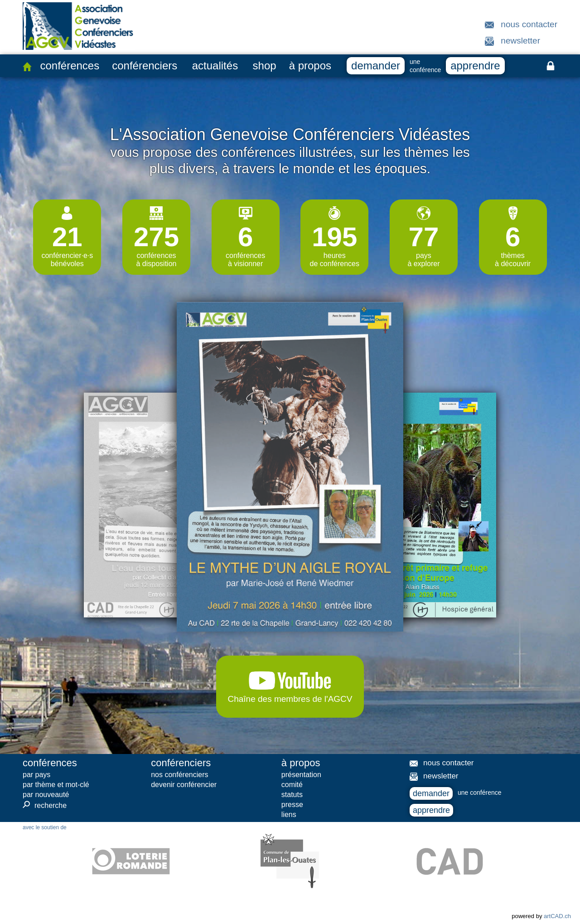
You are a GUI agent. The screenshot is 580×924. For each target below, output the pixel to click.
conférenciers (145, 66)
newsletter (520, 41)
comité (292, 785)
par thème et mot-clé (56, 785)
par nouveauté (46, 795)
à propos (310, 66)
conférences (70, 66)
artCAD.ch (557, 916)
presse (292, 805)
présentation (301, 775)
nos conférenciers (179, 775)
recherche (45, 805)
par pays (36, 775)
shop (265, 66)
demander (376, 66)
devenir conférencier (184, 785)
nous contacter (529, 24)
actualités (215, 66)
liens (289, 815)
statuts (292, 795)
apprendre (475, 66)
